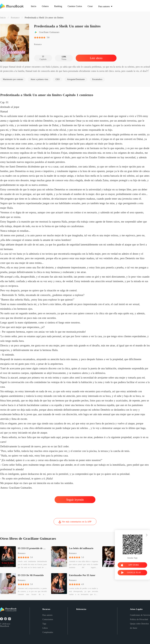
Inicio (3, 18)
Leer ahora (96, 58)
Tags (44, 624)
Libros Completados (48, 630)
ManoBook (5, 626)
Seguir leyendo (75, 500)
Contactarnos (48, 619)
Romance (15, 18)
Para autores (47, 615)
